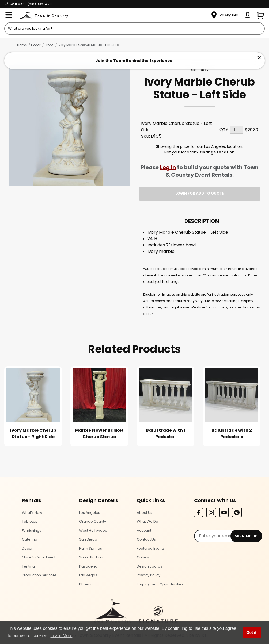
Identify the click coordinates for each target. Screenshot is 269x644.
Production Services (39, 575)
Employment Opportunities (160, 584)
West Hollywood (93, 531)
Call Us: (29, 4)
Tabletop (30, 521)
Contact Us (146, 539)
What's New (32, 513)
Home (22, 45)
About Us (145, 513)
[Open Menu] (9, 15)
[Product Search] (134, 29)
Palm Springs (91, 548)
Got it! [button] (252, 633)
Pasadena (88, 566)
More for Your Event (39, 557)
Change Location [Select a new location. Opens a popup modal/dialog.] (217, 152)
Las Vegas (88, 575)
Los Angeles (90, 513)
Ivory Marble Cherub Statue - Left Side (88, 45)
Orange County (93, 521)
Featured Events (151, 548)
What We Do (147, 521)
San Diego (88, 539)
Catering (30, 539)
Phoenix (86, 584)
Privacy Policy (149, 575)
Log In (168, 167)
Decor (36, 45)
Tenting (28, 566)
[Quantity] (237, 130)
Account (144, 531)
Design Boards (149, 566)
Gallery (143, 557)
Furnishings (32, 531)
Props (49, 45)
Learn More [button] (62, 636)
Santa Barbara (92, 557)
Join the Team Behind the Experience (134, 61)
